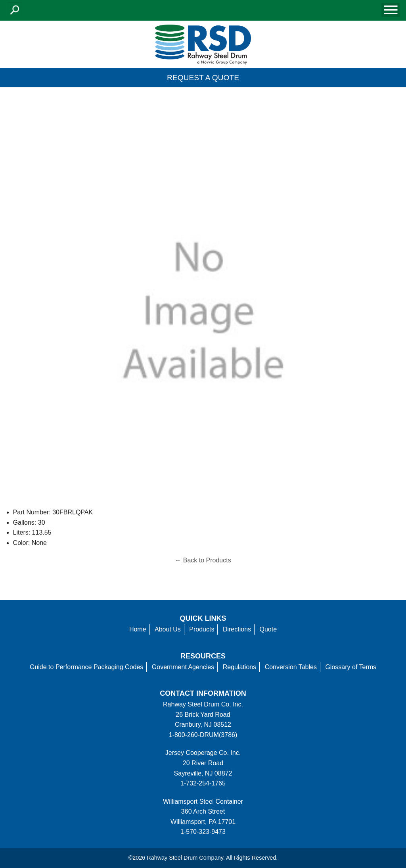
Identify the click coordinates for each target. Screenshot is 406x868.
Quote (268, 629)
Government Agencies (183, 667)
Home (138, 629)
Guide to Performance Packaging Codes (86, 667)
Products (202, 629)
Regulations (240, 667)
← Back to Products (203, 560)
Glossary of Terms (351, 667)
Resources (203, 656)
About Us (168, 629)
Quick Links (203, 618)
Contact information (203, 693)
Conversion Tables (291, 667)
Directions (237, 629)
